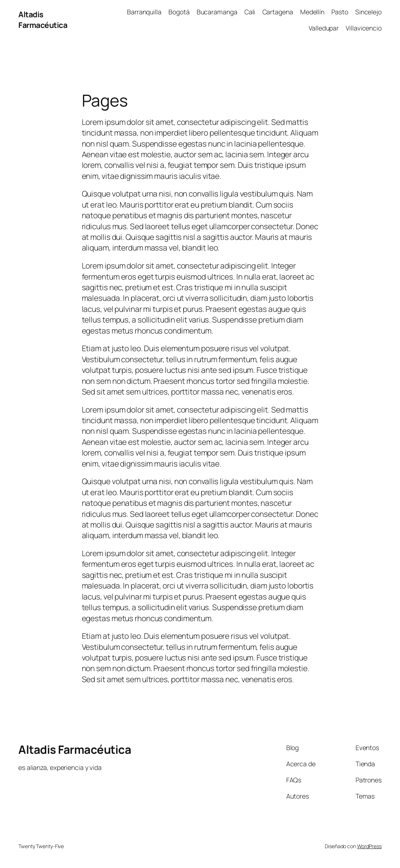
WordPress (369, 846)
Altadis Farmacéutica (43, 20)
